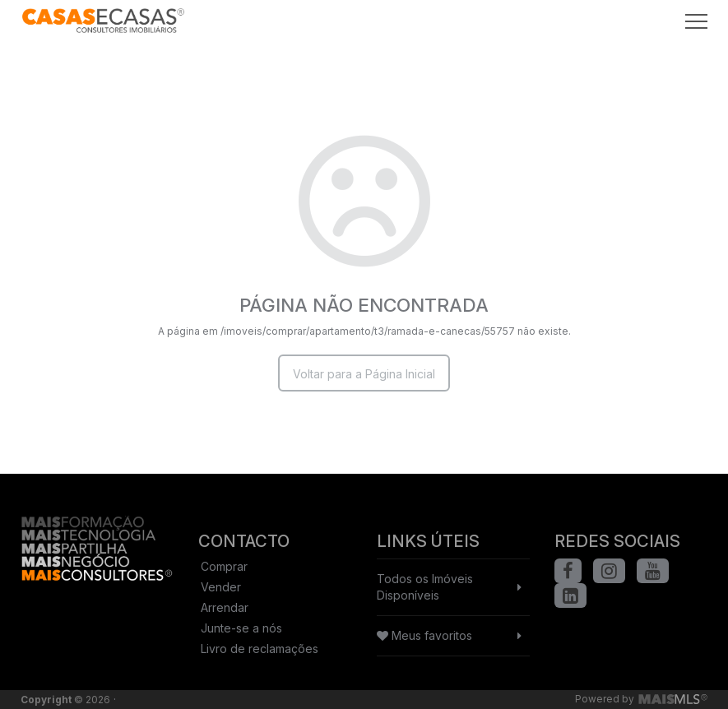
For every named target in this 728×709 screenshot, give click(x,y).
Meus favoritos (424, 635)
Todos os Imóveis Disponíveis (425, 587)
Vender (221, 587)
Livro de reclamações (260, 649)
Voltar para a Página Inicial (364, 374)
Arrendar (225, 607)
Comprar (224, 566)
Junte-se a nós (241, 628)
